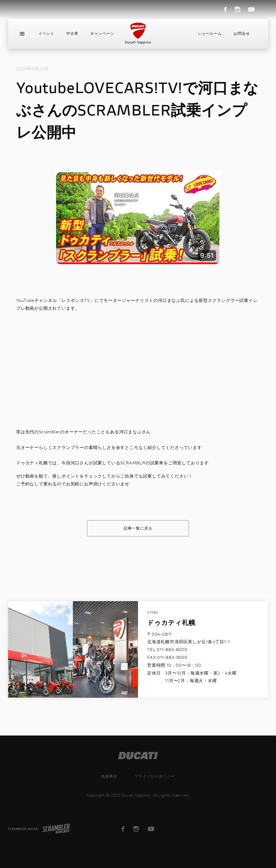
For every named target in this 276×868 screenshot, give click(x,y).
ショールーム (210, 33)
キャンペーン (102, 33)
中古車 (72, 33)
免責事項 (109, 776)
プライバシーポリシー (155, 776)
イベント (46, 33)
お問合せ (242, 33)
